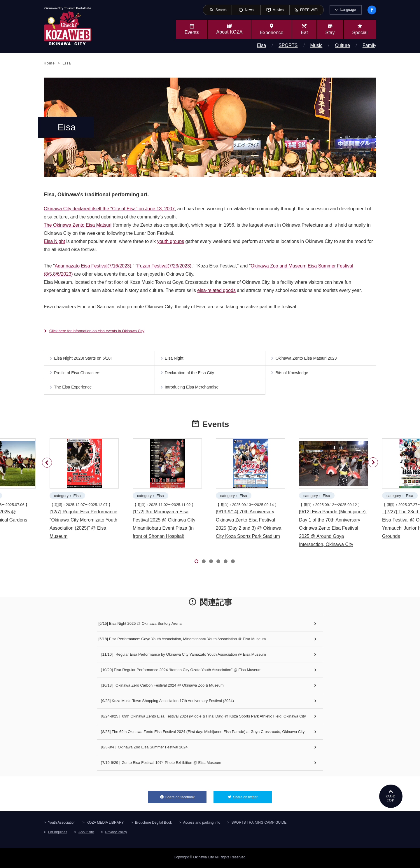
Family (369, 45)
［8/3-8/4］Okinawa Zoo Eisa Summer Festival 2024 (143, 749)
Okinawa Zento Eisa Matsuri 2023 (307, 359)
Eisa (261, 45)
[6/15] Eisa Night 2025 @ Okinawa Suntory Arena (140, 625)
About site (86, 834)
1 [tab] (196, 563)
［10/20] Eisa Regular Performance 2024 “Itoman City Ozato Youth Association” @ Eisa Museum (180, 672)
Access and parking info (202, 824)
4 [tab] (218, 563)
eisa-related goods (216, 290)
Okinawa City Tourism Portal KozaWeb (68, 26)
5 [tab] (226, 563)
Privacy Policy (116, 834)
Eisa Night (54, 241)
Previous (48, 461)
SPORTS (288, 45)
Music (316, 45)
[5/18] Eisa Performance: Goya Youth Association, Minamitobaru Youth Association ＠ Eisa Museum (182, 641)
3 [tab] (211, 563)
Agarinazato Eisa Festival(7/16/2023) (93, 266)
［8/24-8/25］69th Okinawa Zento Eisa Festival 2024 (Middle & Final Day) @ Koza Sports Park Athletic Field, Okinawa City (202, 718)
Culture (342, 45)
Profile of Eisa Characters (78, 374)
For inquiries (57, 834)
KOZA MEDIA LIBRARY (105, 824)
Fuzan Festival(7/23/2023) (164, 266)
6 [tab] (233, 563)
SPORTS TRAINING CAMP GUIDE (259, 824)
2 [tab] (204, 563)
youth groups (171, 241)
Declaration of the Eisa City (190, 374)
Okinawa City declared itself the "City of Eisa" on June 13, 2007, (110, 209)
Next (372, 471)
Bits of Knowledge (293, 374)
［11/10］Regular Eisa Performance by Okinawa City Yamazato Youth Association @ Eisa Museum (182, 656)
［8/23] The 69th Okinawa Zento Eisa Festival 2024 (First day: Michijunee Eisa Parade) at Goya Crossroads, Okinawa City (202, 733)
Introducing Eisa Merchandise (192, 390)
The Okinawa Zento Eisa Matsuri (78, 225)
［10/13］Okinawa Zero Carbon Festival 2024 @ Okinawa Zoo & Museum (161, 687)
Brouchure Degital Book (154, 824)
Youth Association (62, 824)
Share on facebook (186, 797)
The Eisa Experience (74, 390)
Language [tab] (348, 10)
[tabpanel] (86, 492)
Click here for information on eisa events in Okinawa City (97, 331)
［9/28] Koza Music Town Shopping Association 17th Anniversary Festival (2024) (166, 702)
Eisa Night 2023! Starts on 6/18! (84, 359)
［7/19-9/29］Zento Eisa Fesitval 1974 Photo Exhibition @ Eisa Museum (160, 764)
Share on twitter (252, 797)
